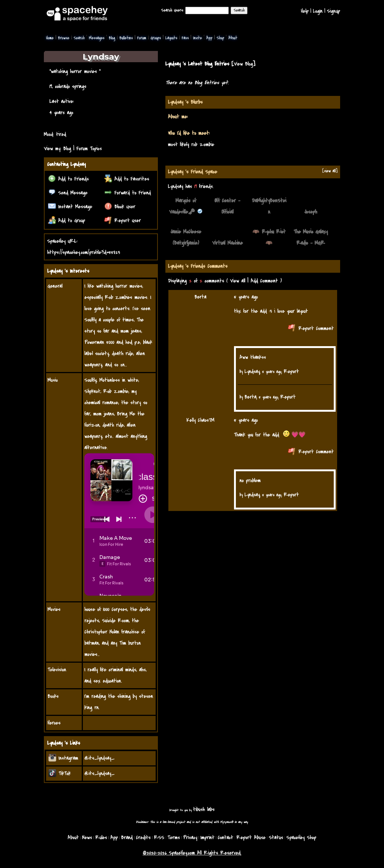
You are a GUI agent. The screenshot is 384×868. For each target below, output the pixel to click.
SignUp (334, 11)
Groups (156, 38)
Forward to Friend (128, 193)
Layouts (171, 38)
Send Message (68, 193)
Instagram (63, 758)
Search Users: (172, 10)
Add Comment (264, 281)
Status (276, 837)
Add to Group (67, 220)
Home (50, 38)
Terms (174, 837)
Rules (101, 837)
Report (292, 371)
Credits (143, 837)
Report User (123, 220)
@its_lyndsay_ (99, 758)
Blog (112, 38)
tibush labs (204, 809)
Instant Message (70, 207)
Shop (220, 38)
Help (305, 11)
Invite (198, 38)
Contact (226, 837)
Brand (127, 837)
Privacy (190, 837)
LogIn (318, 11)
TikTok (60, 773)
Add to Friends (68, 179)
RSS (159, 837)
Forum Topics (89, 149)
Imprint (208, 837)
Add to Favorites (127, 179)
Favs (185, 38)
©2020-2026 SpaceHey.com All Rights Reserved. (192, 853)
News (87, 837)
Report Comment (311, 328)
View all (238, 281)
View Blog (243, 64)
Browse (64, 38)
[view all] (330, 171)
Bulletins (126, 38)
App (209, 38)
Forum (142, 38)
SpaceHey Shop (301, 837)
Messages (97, 38)
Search (239, 10)
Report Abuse (251, 837)
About (233, 38)
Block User (120, 207)
